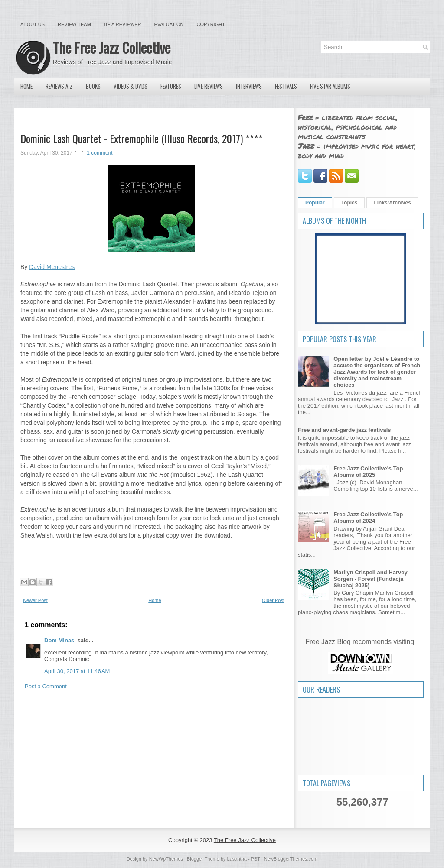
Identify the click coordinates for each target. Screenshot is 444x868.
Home (26, 86)
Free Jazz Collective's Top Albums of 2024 (368, 518)
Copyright (211, 24)
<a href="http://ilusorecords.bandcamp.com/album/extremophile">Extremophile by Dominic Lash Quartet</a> (152, 557)
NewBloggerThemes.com (291, 859)
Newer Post (35, 600)
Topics (349, 203)
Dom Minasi (60, 640)
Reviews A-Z (59, 86)
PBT (256, 859)
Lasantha (237, 859)
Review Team (74, 24)
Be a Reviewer (123, 24)
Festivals (286, 86)
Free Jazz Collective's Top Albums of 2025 (368, 472)
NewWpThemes (166, 859)
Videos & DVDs (131, 86)
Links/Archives (392, 203)
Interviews (249, 86)
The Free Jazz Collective (112, 47)
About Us (33, 24)
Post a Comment (46, 686)
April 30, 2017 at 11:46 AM (77, 671)
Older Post (273, 600)
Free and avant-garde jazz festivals (344, 430)
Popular (315, 203)
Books (93, 86)
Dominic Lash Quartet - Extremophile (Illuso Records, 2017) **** (142, 138)
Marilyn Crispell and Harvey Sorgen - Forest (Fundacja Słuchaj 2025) (371, 579)
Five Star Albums (330, 86)
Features (171, 86)
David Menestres (52, 267)
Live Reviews (209, 86)
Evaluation (169, 24)
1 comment (100, 153)
